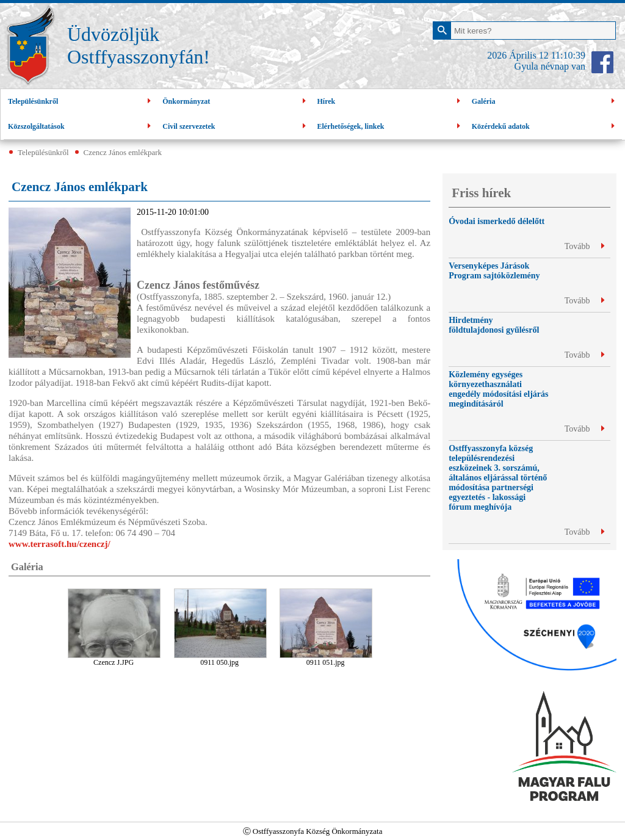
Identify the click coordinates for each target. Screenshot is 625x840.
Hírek (390, 102)
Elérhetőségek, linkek (390, 127)
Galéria (545, 102)
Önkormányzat (235, 102)
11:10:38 (568, 55)
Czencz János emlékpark (123, 152)
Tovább (584, 246)
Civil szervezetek (235, 127)
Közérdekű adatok (545, 127)
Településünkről (81, 102)
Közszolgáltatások (81, 127)
